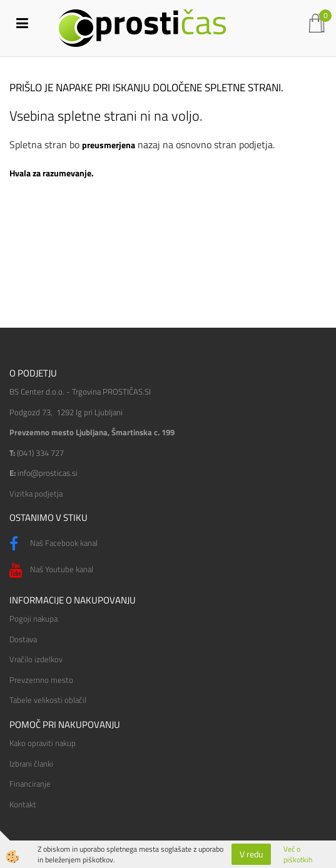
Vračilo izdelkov (36, 659)
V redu (251, 854)
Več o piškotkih (298, 854)
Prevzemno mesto (41, 680)
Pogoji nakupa (33, 618)
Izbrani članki (31, 764)
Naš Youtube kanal (51, 570)
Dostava (23, 639)
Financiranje (30, 784)
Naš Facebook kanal (53, 544)
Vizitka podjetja (36, 493)
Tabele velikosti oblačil (48, 700)
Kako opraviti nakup (43, 743)
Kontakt (23, 804)
